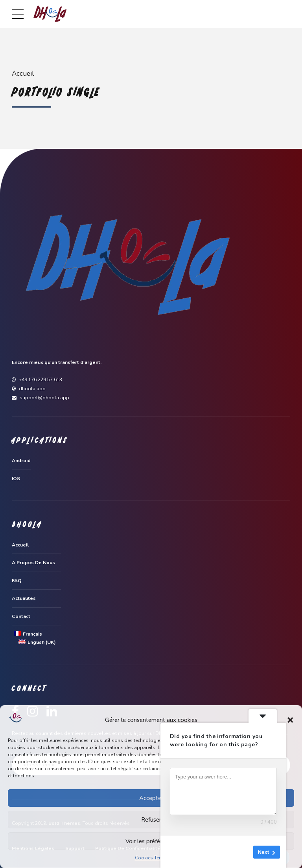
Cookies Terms (151, 858)
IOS (16, 479)
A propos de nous (33, 563)
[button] (290, 720)
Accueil (23, 74)
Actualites (24, 599)
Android (21, 460)
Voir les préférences (151, 841)
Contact (21, 616)
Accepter (151, 798)
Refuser (151, 820)
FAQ (17, 581)
